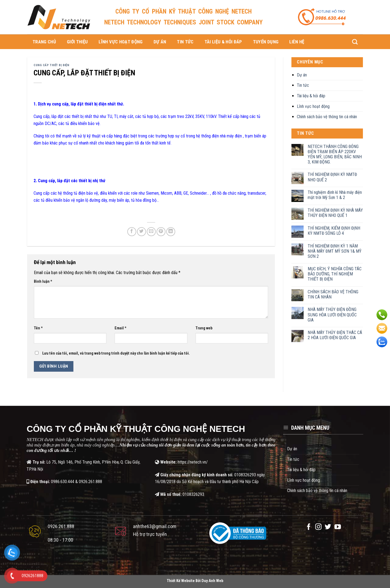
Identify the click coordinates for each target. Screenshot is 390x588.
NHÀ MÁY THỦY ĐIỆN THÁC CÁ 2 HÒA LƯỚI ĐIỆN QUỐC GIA (335, 335)
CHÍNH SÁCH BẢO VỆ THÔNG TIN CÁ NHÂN (333, 294)
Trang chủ (44, 42)
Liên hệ (297, 42)
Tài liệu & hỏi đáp (223, 42)
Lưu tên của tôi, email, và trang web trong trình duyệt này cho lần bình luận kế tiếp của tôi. (116, 353)
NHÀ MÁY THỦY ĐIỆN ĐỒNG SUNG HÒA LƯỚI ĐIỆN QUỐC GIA (332, 315)
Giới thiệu (77, 42)
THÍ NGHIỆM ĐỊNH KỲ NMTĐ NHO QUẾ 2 (332, 177)
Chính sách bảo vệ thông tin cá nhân (327, 117)
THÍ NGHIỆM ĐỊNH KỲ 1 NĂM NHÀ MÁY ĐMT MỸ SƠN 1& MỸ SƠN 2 (334, 251)
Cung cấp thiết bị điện (51, 65)
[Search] (355, 42)
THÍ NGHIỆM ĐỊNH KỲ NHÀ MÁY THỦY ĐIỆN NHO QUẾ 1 (335, 213)
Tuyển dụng (266, 42)
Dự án (160, 42)
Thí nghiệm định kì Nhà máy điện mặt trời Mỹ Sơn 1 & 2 (335, 195)
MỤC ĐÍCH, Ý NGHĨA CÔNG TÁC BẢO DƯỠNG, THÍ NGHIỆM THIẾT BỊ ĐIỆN (335, 274)
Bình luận (43, 282)
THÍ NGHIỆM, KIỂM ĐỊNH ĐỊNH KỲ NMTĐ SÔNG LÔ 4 (334, 231)
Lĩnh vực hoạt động (121, 42)
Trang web (204, 328)
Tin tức (185, 42)
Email (121, 328)
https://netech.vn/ (193, 462)
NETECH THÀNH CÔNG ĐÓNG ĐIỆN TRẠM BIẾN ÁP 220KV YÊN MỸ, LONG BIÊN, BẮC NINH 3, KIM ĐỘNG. (335, 154)
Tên (38, 328)
